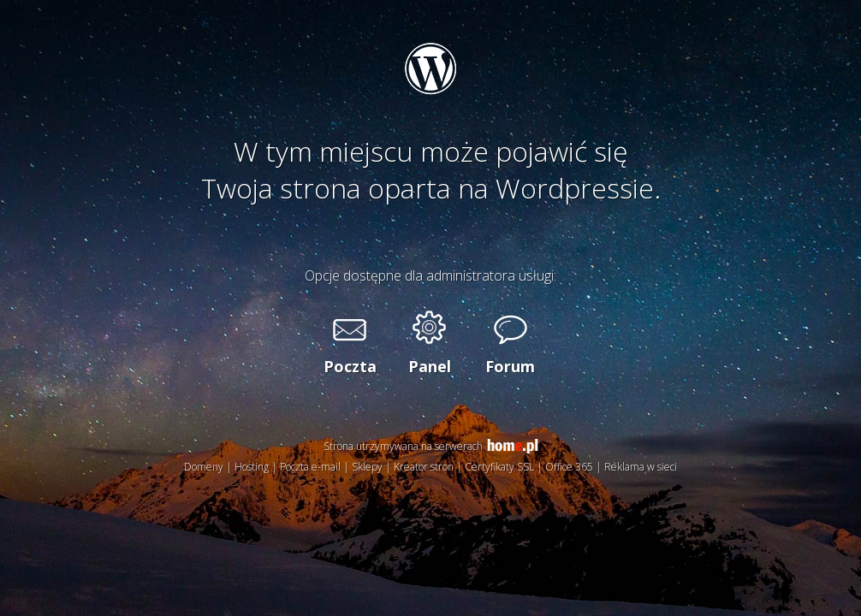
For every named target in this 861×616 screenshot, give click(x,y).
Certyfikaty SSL (499, 467)
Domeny (204, 467)
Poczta (349, 366)
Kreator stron (424, 467)
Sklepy (367, 467)
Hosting (252, 467)
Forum (510, 366)
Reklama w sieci (641, 467)
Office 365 (569, 467)
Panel (430, 366)
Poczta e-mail (310, 467)
